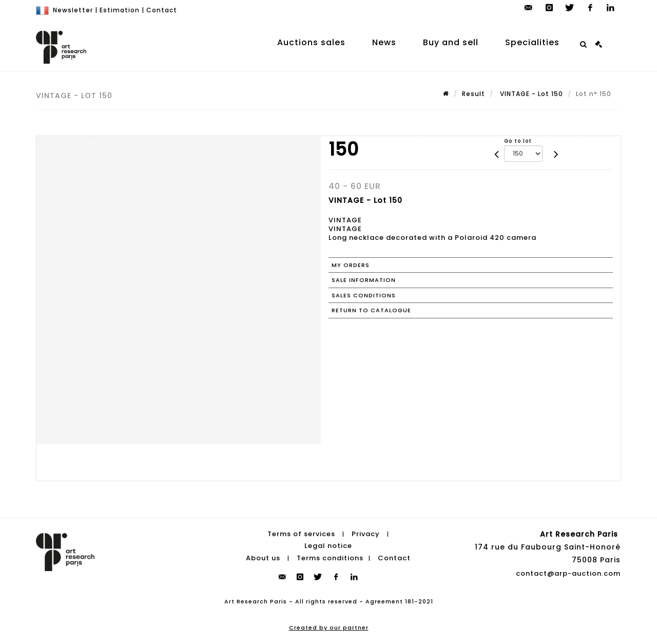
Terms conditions (330, 558)
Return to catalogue (371, 310)
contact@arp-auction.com (568, 573)
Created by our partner (329, 628)
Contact (162, 10)
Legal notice (328, 546)
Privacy (366, 534)
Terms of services (301, 534)
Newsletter (73, 10)
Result (474, 94)
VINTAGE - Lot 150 (530, 94)
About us (263, 558)
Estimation (120, 10)
